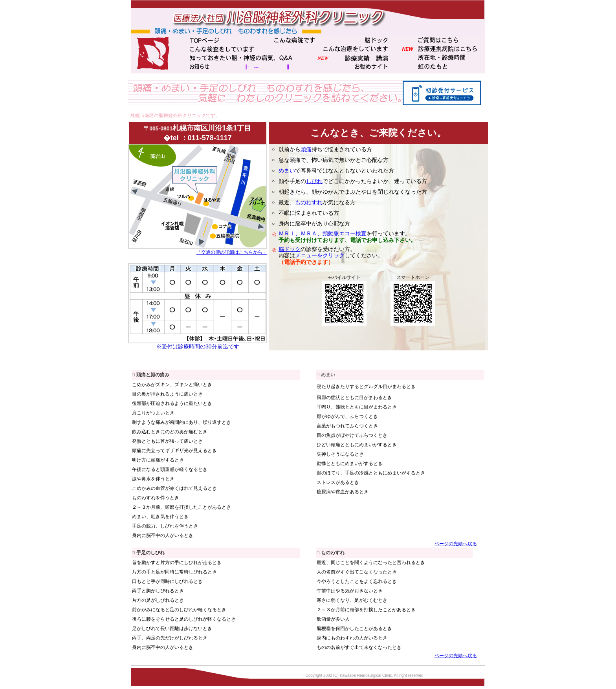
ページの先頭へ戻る (456, 544)
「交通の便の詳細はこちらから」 (232, 252)
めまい (287, 170)
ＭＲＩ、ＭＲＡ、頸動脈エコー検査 (323, 233)
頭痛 (306, 149)
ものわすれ (309, 202)
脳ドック (290, 249)
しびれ (314, 181)
